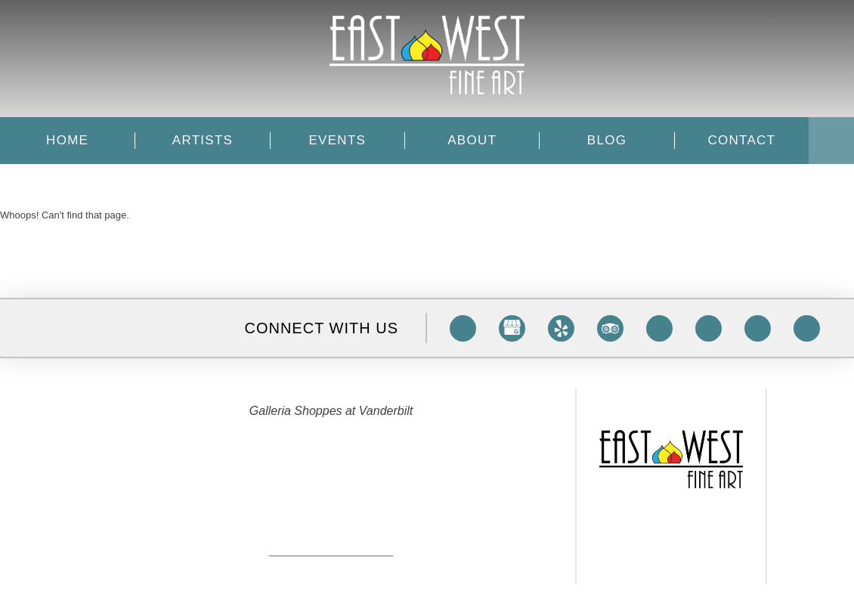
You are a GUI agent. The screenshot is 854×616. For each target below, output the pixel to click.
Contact (742, 141)
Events (337, 141)
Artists (203, 141)
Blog (607, 141)
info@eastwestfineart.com (331, 553)
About (472, 141)
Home (67, 141)
